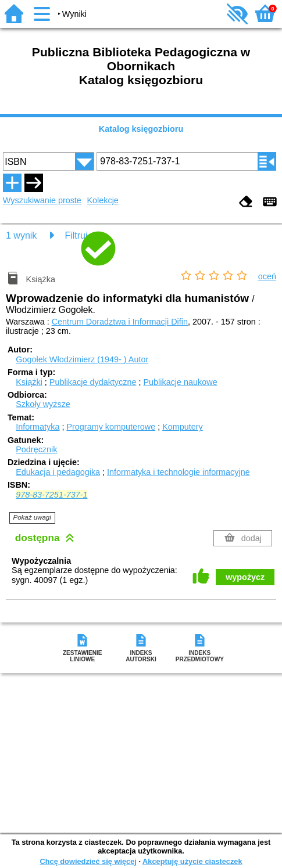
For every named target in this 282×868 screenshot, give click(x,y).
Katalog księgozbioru (141, 129)
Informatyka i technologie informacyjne (179, 472)
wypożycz (245, 577)
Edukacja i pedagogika (58, 472)
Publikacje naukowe (180, 382)
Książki (29, 382)
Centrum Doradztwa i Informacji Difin (120, 322)
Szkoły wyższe (43, 404)
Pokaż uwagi (32, 517)
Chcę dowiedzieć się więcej (88, 861)
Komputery (183, 427)
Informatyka (38, 427)
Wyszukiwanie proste (42, 200)
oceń (267, 276)
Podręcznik (36, 449)
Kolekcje (102, 200)
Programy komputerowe (111, 427)
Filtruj (76, 235)
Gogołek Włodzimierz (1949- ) (82, 359)
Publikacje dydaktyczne (93, 382)
